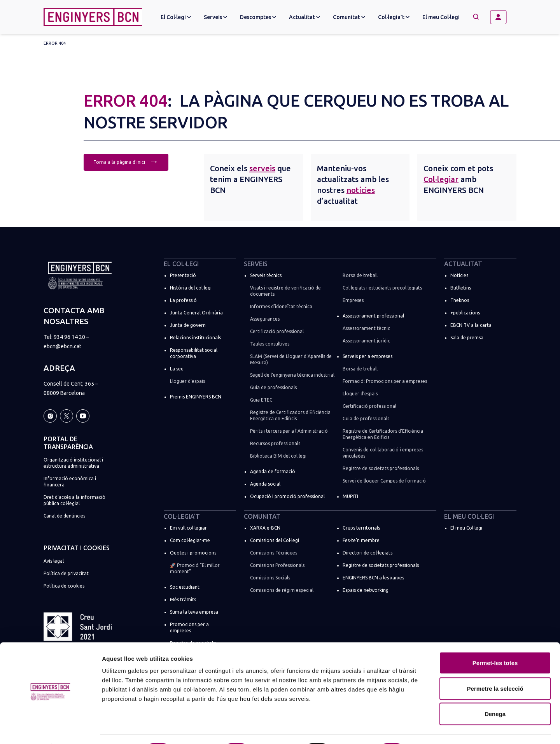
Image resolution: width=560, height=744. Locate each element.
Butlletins (461, 288)
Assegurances (265, 319)
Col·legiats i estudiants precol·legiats (382, 288)
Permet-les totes (495, 642)
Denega (495, 693)
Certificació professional (277, 331)
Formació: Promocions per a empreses (385, 381)
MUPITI (350, 496)
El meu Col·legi (441, 17)
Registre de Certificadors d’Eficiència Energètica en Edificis (290, 415)
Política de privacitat (66, 573)
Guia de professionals (273, 387)
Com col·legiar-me (190, 540)
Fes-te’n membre (361, 540)
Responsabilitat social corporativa (194, 353)
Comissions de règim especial (282, 590)
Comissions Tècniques (274, 553)
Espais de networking (366, 590)
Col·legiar (441, 179)
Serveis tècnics (266, 275)
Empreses (353, 300)
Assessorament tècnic (366, 328)
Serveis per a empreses (367, 356)
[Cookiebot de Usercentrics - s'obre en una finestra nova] (50, 729)
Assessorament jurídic (366, 341)
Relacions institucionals (195, 338)
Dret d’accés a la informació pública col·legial (74, 500)
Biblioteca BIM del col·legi (278, 456)
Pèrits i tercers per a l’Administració (289, 431)
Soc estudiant (185, 587)
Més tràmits (183, 599)
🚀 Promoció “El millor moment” (195, 568)
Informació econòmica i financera (70, 482)
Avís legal (54, 561)
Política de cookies (64, 586)
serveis (262, 168)
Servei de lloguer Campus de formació (384, 481)
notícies (361, 190)
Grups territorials (361, 528)
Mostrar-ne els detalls (448, 729)
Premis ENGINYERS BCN (196, 397)
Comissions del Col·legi (275, 540)
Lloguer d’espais (187, 381)
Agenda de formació (273, 471)
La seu (177, 369)
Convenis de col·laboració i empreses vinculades (383, 453)
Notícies (459, 275)
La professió (183, 300)
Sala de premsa (467, 338)
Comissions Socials (270, 578)
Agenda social (265, 484)
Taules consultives (270, 344)
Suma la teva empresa (194, 612)
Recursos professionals (275, 443)
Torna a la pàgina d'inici (126, 161)
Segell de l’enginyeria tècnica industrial (292, 375)
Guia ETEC (261, 400)
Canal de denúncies (64, 516)
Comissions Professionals (277, 565)
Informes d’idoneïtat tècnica (281, 306)
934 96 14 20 (69, 337)
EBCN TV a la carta (471, 325)
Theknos (460, 300)
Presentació (183, 275)
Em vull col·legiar (188, 528)
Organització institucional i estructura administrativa (73, 463)
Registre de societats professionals (381, 468)
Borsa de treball (360, 275)
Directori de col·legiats (367, 553)
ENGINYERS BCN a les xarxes (373, 578)
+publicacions (465, 313)
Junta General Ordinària (196, 313)
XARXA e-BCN (265, 528)
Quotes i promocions (193, 553)
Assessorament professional (373, 316)
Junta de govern (188, 325)
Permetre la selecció (495, 668)
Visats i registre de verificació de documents (285, 291)
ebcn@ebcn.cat (62, 346)
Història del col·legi (191, 288)
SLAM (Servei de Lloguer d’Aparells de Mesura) (291, 359)
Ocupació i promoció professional (287, 496)
